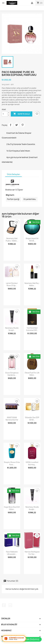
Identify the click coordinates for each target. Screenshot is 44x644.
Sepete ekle (22, 114)
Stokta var (10, 190)
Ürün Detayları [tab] (13, 174)
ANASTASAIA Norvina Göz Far (12, 419)
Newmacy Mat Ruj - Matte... (32, 284)
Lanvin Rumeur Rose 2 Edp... (12, 284)
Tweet (17, 125)
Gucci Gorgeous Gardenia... (12, 374)
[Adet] (5, 114)
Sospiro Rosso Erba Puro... (12, 463)
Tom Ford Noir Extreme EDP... (32, 329)
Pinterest (23, 125)
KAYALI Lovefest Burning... (32, 463)
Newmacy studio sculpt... (12, 329)
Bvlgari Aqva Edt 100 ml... (32, 240)
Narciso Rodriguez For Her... (32, 553)
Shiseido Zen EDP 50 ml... (32, 419)
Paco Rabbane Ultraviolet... (12, 553)
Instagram (10, 605)
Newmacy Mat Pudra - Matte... (12, 240)
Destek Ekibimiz (30, 639)
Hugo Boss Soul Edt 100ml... (12, 508)
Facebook (4, 605)
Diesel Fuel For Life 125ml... (32, 374)
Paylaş (11, 125)
